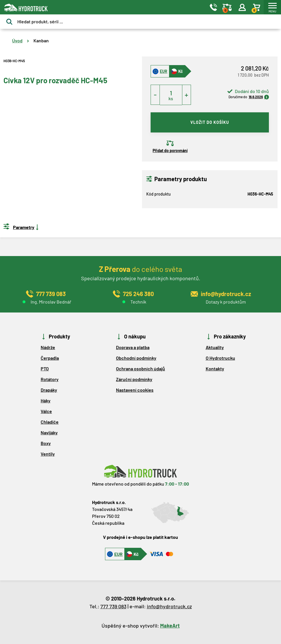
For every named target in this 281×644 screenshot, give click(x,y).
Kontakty (215, 369)
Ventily (48, 454)
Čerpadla (50, 358)
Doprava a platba (133, 347)
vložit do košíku (210, 122)
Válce (46, 411)
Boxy (46, 443)
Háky (46, 400)
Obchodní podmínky (136, 358)
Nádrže (48, 347)
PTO (45, 369)
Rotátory (50, 379)
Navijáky (49, 432)
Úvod (17, 40)
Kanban (41, 40)
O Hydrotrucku (220, 358)
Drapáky (49, 390)
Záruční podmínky (134, 379)
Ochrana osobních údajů (140, 369)
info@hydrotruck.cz (169, 606)
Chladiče (50, 422)
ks (171, 98)
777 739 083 (113, 606)
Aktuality (215, 347)
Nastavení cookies (135, 390)
